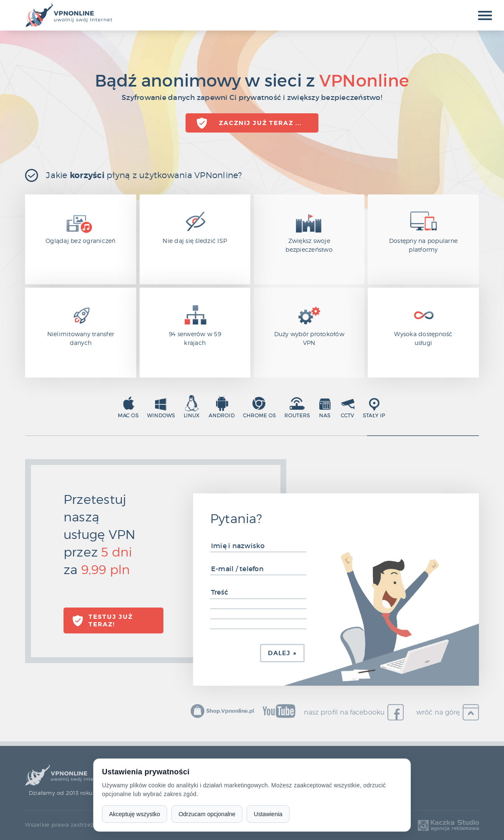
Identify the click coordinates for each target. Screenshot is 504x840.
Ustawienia (268, 814)
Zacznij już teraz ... (260, 123)
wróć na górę (438, 712)
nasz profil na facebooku (344, 712)
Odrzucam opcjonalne (207, 814)
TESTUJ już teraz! (111, 620)
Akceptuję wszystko (135, 814)
